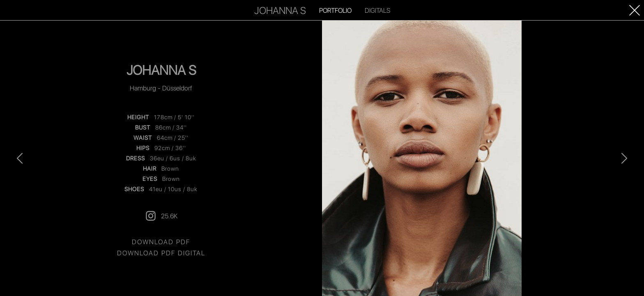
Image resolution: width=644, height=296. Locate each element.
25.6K (161, 216)
